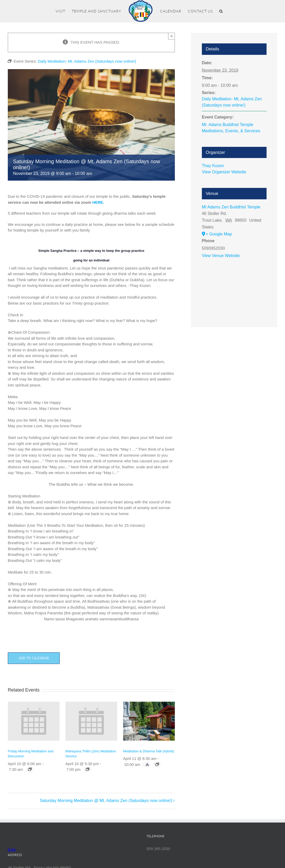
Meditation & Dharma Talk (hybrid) (149, 751)
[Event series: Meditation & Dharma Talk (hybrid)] (157, 764)
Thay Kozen (213, 166)
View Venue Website (221, 256)
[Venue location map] (234, 287)
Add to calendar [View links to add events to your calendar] (34, 658)
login (12, 849)
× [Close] (172, 36)
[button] (221, 11)
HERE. (98, 202)
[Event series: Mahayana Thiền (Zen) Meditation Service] (88, 769)
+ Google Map (219, 234)
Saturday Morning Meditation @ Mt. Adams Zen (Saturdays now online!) (106, 801)
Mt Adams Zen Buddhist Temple (231, 207)
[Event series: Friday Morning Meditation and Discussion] (30, 769)
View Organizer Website (224, 172)
